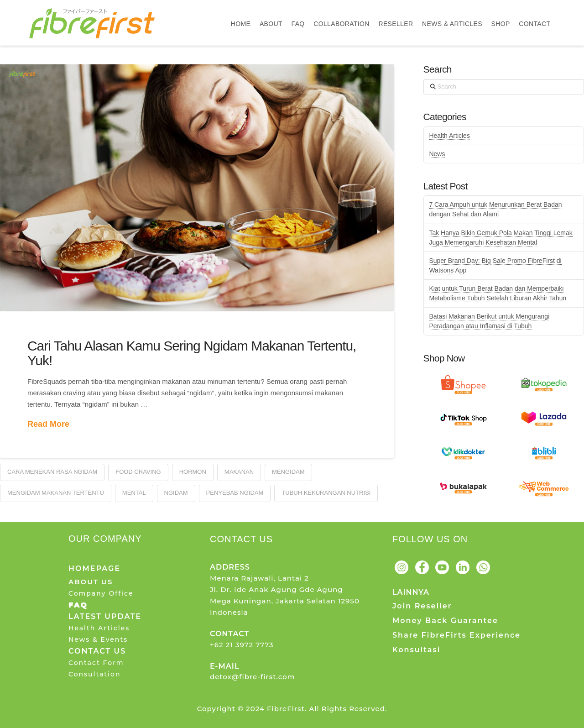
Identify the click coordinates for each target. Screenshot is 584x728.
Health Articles (449, 136)
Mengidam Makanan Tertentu (56, 493)
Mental (134, 493)
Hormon (193, 472)
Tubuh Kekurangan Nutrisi (326, 493)
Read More (48, 424)
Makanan (239, 472)
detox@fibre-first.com (253, 677)
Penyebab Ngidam (235, 493)
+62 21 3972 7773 (242, 645)
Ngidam (176, 493)
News (437, 154)
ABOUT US (91, 582)
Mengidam (288, 472)
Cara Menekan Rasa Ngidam (52, 472)
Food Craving (138, 472)
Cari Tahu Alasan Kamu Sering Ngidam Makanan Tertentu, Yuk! (192, 353)
